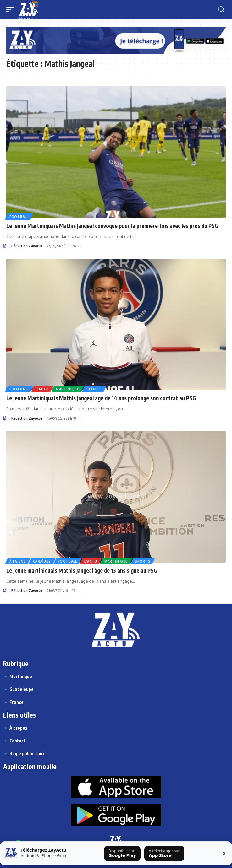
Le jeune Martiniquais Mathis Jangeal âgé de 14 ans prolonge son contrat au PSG (101, 398)
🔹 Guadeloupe (18, 689)
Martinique (68, 389)
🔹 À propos (15, 728)
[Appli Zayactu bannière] (116, 40)
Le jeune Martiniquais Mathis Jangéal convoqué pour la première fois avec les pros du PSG (112, 226)
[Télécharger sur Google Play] (122, 853)
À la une (18, 561)
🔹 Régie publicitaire (24, 754)
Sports (94, 389)
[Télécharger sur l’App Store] (164, 853)
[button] (12, 9)
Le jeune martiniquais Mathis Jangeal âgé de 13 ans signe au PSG (82, 570)
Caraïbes (42, 561)
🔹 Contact (14, 741)
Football (19, 217)
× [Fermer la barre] (224, 853)
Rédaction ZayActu (27, 246)
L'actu (42, 389)
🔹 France (13, 702)
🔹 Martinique (18, 676)
